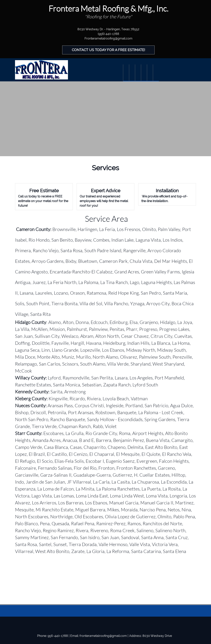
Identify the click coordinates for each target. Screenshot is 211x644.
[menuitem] (126, 73)
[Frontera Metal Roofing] (41, 70)
